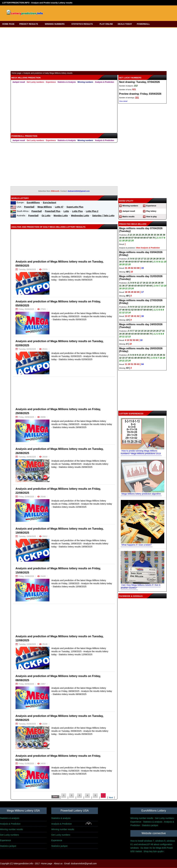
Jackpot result (19, 82)
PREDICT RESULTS (30, 24)
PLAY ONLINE (106, 24)
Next (111, 798)
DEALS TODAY (125, 24)
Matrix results (129, 217)
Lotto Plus (77, 211)
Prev (55, 797)
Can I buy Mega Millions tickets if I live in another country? (141, 586)
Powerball (29, 207)
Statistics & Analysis (67, 82)
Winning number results (142, 818)
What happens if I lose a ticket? (137, 545)
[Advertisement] (102, 12)
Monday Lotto (61, 216)
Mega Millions (45, 207)
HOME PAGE (8, 24)
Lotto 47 (59, 207)
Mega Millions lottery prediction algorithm (141, 494)
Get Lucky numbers (35, 82)
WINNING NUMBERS (56, 24)
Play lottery (151, 211)
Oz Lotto (46, 216)
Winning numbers (85, 82)
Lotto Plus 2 (92, 211)
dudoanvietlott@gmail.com (79, 191)
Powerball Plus (53, 211)
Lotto (66, 211)
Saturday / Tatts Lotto (103, 216)
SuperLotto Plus (75, 207)
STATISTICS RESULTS (83, 24)
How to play (151, 217)
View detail (123, 101)
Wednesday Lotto (80, 216)
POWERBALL (144, 24)
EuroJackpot (49, 202)
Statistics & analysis (10, 818)
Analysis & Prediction (105, 82)
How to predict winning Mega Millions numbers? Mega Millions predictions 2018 (141, 452)
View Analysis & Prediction (148, 248)
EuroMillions (33, 202)
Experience (51, 82)
